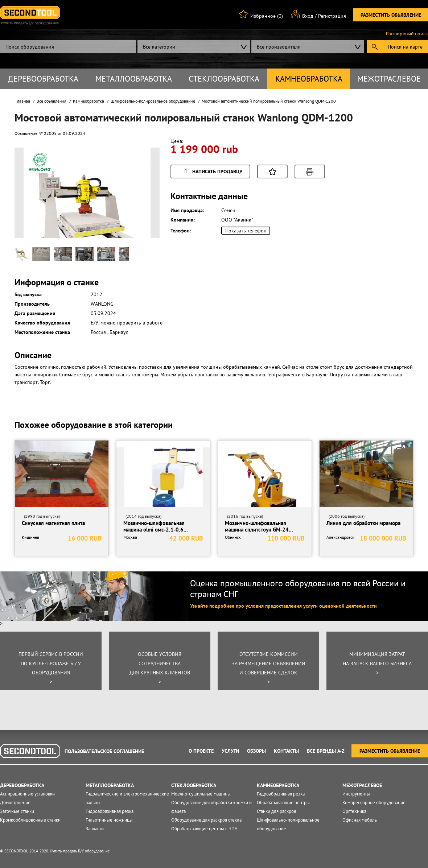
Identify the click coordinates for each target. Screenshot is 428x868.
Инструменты (356, 794)
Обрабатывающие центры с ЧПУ (204, 829)
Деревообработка (43, 79)
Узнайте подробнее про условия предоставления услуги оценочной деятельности (283, 606)
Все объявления (52, 101)
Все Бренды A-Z (326, 751)
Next (141, 204)
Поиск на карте (405, 47)
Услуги (230, 751)
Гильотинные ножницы (109, 820)
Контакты (286, 751)
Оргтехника (354, 811)
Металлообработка (134, 79)
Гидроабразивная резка (110, 811)
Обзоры (256, 751)
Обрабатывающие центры (283, 803)
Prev (33, 204)
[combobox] (194, 47)
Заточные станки (17, 811)
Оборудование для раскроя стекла (206, 820)
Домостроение (15, 803)
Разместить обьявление (391, 15)
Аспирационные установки (27, 794)
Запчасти (95, 829)
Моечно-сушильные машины (201, 794)
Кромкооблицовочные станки (30, 820)
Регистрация (332, 16)
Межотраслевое (389, 79)
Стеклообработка (224, 79)
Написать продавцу (212, 172)
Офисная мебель (360, 820)
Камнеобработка (309, 79)
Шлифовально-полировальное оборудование (153, 101)
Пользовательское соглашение (104, 751)
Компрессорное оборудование (374, 803)
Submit (374, 47)
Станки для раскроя (276, 811)
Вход (308, 16)
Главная (23, 101)
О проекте (201, 751)
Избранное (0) (267, 16)
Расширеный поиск (407, 34)
